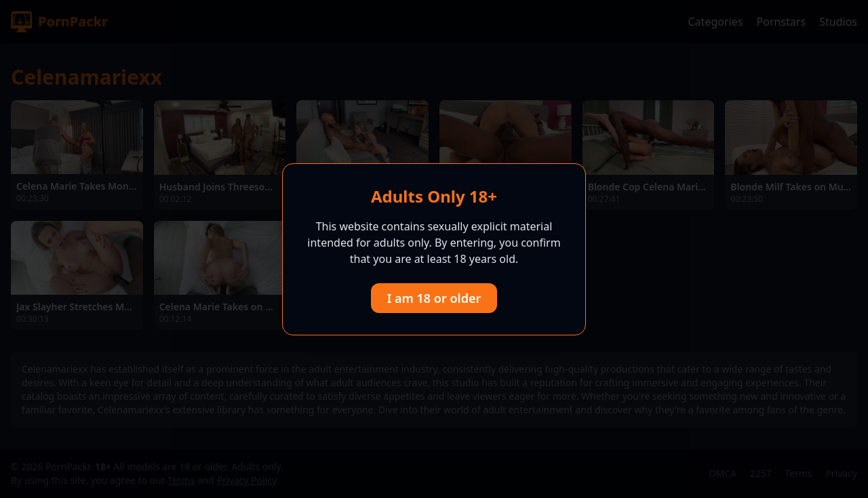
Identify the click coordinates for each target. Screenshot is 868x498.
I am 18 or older (434, 298)
